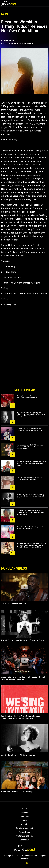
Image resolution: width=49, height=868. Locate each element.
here (8, 134)
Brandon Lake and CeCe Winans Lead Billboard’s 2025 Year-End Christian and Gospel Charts (31, 447)
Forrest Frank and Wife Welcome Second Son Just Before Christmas (31, 479)
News (24, 809)
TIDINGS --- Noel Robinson (13, 604)
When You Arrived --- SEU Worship (17, 792)
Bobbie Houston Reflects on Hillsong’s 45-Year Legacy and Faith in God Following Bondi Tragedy (31, 512)
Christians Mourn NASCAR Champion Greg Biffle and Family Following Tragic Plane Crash (31, 463)
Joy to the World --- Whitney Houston (18, 755)
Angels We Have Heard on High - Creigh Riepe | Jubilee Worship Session (23, 678)
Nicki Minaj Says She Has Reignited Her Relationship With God (30, 528)
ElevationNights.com (14, 256)
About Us (25, 824)
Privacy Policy (24, 832)
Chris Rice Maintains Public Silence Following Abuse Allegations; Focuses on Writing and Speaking (31, 414)
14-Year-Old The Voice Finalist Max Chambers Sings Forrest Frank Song (29, 430)
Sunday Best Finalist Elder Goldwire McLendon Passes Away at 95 (29, 397)
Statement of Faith (24, 836)
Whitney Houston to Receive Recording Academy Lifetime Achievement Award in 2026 (31, 496)
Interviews (25, 817)
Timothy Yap (9, 40)
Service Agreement (25, 828)
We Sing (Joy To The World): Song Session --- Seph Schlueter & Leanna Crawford (22, 717)
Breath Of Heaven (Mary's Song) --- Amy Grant (22, 640)
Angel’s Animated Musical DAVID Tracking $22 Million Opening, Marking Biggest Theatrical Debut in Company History (31, 545)
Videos (25, 820)
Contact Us (24, 840)
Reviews (24, 813)
